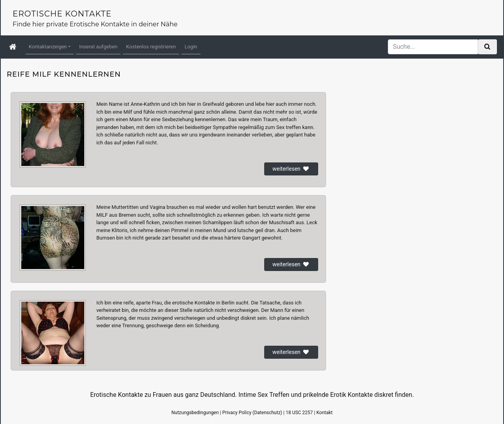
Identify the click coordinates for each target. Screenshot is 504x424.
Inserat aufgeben (98, 47)
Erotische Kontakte (62, 14)
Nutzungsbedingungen (195, 413)
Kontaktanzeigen (48, 47)
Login (191, 47)
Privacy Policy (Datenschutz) (252, 413)
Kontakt (324, 413)
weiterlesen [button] (291, 169)
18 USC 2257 (299, 413)
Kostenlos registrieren (151, 47)
